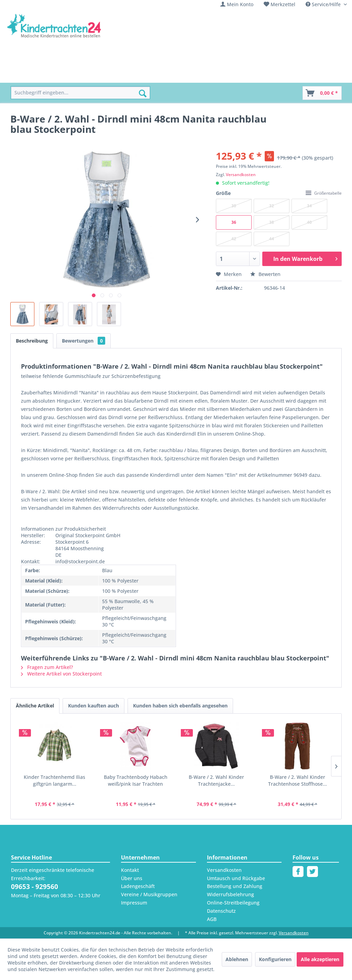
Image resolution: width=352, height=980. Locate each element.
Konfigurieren (275, 959)
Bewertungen (84, 341)
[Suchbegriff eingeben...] (80, 93)
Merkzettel (283, 4)
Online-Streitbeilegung (233, 903)
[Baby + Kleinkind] (126, 75)
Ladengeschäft (138, 886)
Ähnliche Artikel (35, 706)
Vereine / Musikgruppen (149, 894)
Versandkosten (241, 175)
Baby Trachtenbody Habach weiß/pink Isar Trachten (136, 780)
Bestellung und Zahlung (235, 886)
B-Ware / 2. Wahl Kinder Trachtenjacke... (216, 780)
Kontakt (130, 870)
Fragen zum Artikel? (47, 667)
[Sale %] (237, 75)
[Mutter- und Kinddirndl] (188, 75)
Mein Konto (240, 4)
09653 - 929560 (35, 887)
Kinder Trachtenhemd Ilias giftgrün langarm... (54, 780)
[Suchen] (143, 93)
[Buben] (89, 75)
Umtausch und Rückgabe (236, 878)
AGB (212, 919)
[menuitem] (237, 4)
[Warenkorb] (322, 93)
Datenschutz (221, 911)
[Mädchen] (59, 75)
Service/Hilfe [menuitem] (324, 4)
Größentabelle (324, 193)
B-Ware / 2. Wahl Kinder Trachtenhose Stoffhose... (298, 780)
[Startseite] (26, 75)
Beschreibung (32, 341)
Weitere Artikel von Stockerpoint (61, 674)
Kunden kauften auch (93, 706)
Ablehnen (237, 959)
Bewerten (265, 274)
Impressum (134, 903)
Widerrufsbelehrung (230, 894)
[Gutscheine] (268, 75)
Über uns (132, 878)
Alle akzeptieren (320, 959)
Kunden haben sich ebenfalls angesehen (180, 706)
